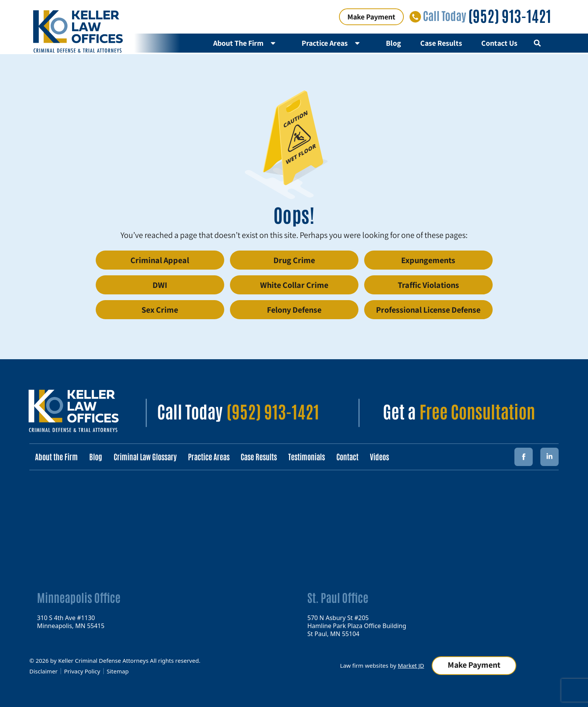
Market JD (410, 665)
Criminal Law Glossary (145, 456)
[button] (537, 43)
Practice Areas (334, 43)
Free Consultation (477, 411)
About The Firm (248, 43)
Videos (380, 456)
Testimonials (307, 456)
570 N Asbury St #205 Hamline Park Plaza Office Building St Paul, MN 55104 (357, 625)
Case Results (441, 43)
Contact (348, 456)
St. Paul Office (338, 597)
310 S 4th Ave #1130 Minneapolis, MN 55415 (71, 621)
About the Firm (56, 456)
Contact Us (499, 43)
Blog (394, 43)
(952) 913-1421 (510, 15)
